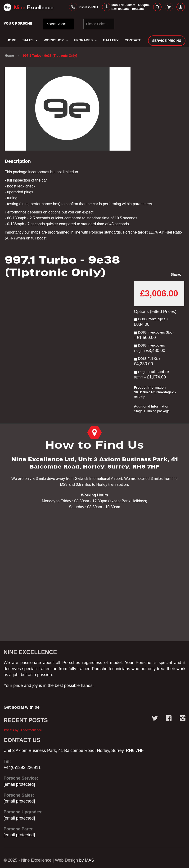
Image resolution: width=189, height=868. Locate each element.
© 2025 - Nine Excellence (28, 860)
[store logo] (28, 8)
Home (10, 56)
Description (18, 161)
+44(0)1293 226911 (22, 768)
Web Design (67, 860)
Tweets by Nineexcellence (23, 730)
